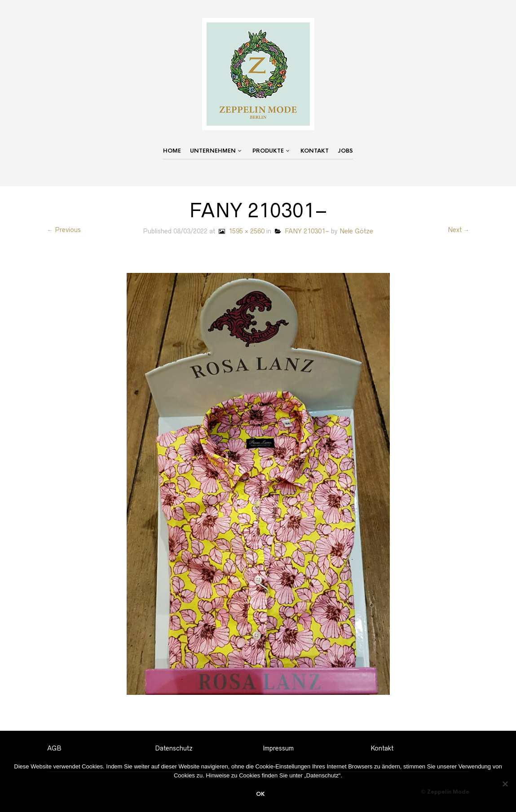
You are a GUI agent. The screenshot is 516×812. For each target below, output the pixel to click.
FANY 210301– (302, 231)
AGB (54, 748)
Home (172, 151)
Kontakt (315, 151)
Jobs (345, 151)
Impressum (278, 748)
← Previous (64, 230)
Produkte (268, 151)
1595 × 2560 (241, 231)
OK (260, 794)
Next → (459, 230)
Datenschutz (174, 748)
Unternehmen (213, 151)
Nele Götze (356, 231)
